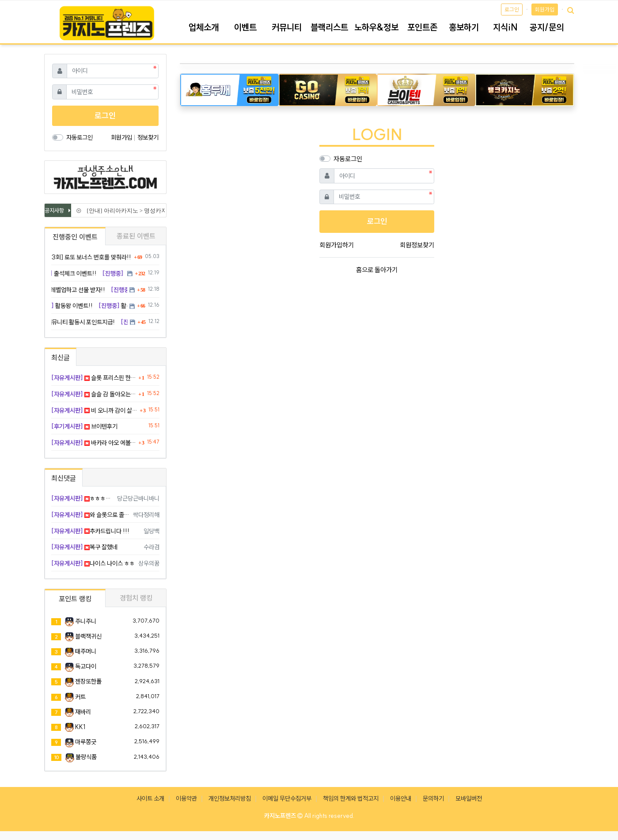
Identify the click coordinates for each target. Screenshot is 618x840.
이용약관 (186, 798)
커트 (80, 697)
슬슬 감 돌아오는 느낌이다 (94, 394)
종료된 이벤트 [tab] (136, 236)
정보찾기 (148, 137)
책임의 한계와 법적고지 (351, 798)
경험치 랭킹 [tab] (136, 598)
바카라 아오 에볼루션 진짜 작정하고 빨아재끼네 (94, 443)
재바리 (83, 712)
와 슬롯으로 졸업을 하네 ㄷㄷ (91, 515)
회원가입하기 (337, 245)
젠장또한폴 (88, 681)
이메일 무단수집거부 (287, 798)
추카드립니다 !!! (90, 531)
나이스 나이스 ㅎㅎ (93, 563)
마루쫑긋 (86, 742)
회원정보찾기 (417, 245)
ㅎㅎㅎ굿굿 (83, 498)
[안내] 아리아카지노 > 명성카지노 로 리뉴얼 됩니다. (150, 211)
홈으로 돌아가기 (377, 270)
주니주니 (86, 621)
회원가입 (545, 10)
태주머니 (86, 651)
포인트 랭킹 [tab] (75, 599)
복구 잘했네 (84, 547)
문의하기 (433, 798)
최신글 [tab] (61, 357)
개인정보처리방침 (230, 798)
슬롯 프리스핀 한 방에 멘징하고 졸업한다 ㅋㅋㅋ (94, 378)
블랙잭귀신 (88, 636)
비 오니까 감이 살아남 (95, 410)
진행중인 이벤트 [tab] (75, 237)
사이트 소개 (150, 798)
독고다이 (86, 666)
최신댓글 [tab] (64, 478)
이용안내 (401, 798)
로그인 (512, 10)
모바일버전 (469, 798)
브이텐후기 (84, 426)
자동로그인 (348, 159)
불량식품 (86, 757)
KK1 (80, 727)
